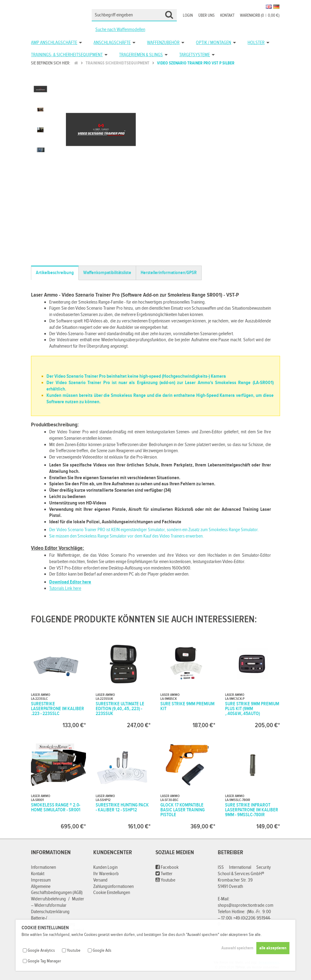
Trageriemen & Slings (141, 55)
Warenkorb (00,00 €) (260, 15)
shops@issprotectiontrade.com (246, 905)
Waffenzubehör (163, 43)
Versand (100, 880)
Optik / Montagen (214, 43)
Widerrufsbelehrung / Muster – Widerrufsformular (58, 902)
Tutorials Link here (65, 588)
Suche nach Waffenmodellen (120, 30)
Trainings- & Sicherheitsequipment (67, 55)
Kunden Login (105, 867)
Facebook (167, 867)
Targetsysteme (195, 55)
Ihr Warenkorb (106, 874)
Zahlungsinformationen (113, 887)
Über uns (207, 15)
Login (188, 15)
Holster (256, 43)
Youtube (165, 880)
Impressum (41, 880)
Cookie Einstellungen (112, 893)
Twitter (164, 874)
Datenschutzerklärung (50, 912)
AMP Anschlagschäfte (54, 43)
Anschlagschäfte (112, 43)
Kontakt (227, 15)
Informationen (43, 867)
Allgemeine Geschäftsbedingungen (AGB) (57, 890)
